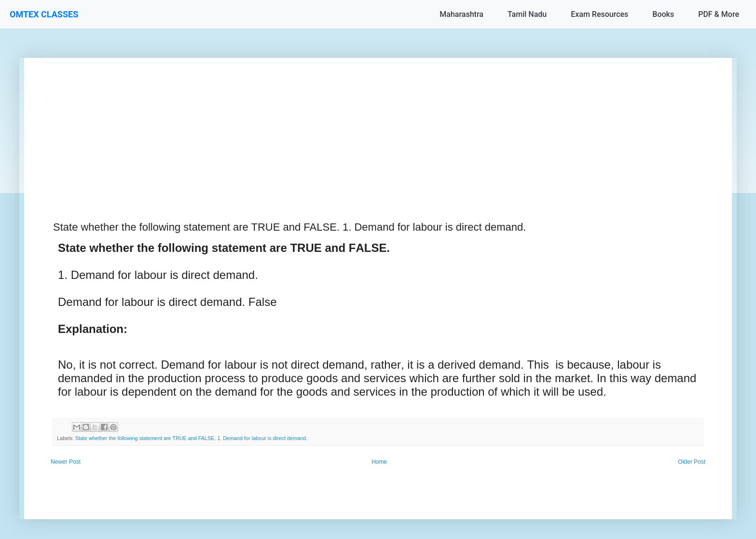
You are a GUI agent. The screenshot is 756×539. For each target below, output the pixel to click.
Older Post (692, 462)
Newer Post (66, 462)
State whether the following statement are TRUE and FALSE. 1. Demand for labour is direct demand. (191, 438)
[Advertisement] (333, 131)
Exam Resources (599, 14)
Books (663, 14)
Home (379, 462)
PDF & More (719, 14)
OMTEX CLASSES (44, 14)
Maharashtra (461, 14)
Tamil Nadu (527, 14)
